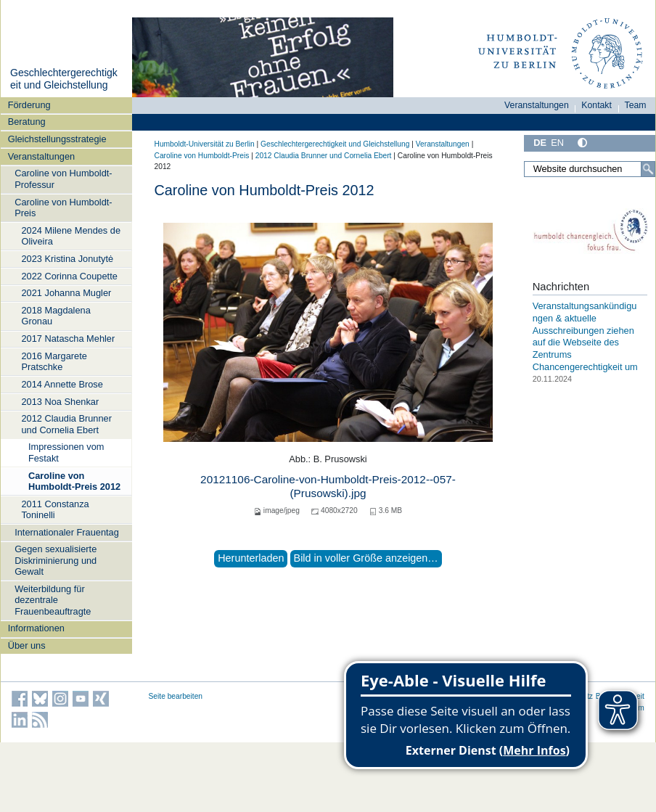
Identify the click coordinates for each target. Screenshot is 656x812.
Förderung (29, 105)
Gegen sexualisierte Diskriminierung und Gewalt (56, 560)
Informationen (36, 628)
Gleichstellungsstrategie (57, 139)
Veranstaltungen (42, 156)
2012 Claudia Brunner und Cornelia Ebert (66, 424)
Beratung (27, 122)
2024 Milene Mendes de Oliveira (71, 236)
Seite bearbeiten (176, 696)
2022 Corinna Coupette (69, 276)
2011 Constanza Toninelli (55, 509)
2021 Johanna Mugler (66, 293)
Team (636, 105)
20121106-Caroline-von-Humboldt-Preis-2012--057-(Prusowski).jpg (328, 486)
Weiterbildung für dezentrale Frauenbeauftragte (53, 600)
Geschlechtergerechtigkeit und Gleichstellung (64, 79)
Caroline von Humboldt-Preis (63, 208)
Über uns (27, 645)
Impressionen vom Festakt (66, 452)
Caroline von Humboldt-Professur (63, 179)
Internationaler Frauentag (67, 532)
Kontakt (596, 105)
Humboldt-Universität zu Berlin (205, 144)
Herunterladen (251, 558)
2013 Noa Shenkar (60, 402)
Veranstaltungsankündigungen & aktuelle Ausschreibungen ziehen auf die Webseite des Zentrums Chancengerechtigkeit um (585, 336)
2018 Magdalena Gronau (56, 316)
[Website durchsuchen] (589, 169)
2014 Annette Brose (62, 384)
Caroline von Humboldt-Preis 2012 (74, 481)
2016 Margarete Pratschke (54, 361)
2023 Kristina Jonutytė (67, 259)
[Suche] (648, 169)
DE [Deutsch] (540, 143)
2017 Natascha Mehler (68, 339)
